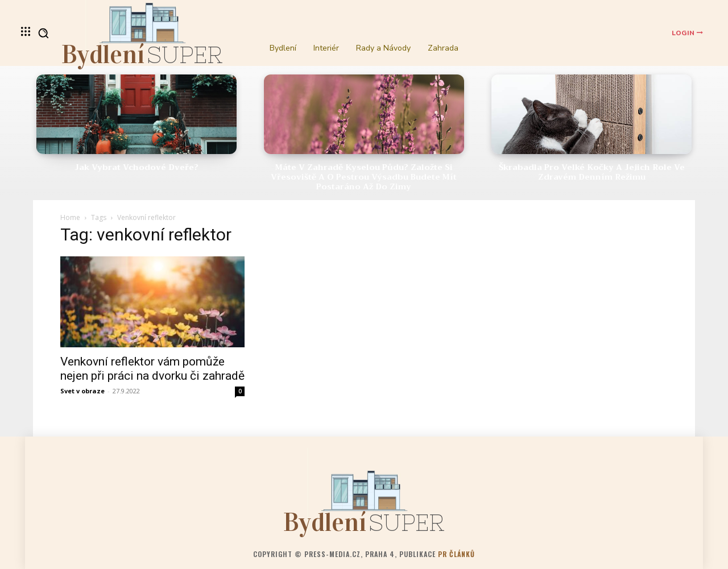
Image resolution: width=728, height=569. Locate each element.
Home (70, 217)
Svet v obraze (82, 391)
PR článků (456, 554)
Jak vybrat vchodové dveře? (136, 167)
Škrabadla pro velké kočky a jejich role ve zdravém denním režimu (592, 172)
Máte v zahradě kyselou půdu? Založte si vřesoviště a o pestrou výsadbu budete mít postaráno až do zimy (364, 177)
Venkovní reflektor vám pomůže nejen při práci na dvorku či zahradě (152, 369)
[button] (43, 33)
